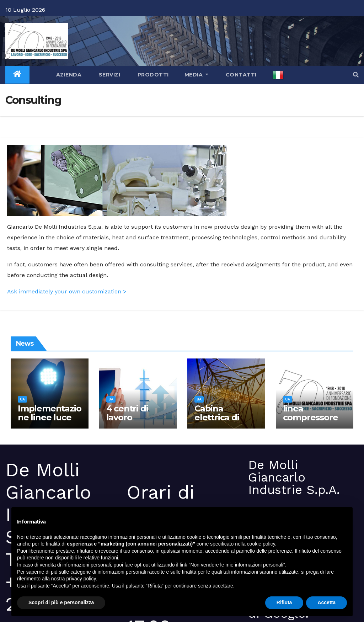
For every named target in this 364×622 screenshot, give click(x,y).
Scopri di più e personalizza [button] (61, 602)
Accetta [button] (326, 602)
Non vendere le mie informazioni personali (237, 565)
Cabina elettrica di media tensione (217, 422)
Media (197, 75)
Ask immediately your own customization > (67, 291)
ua (22, 399)
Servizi (109, 75)
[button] (356, 75)
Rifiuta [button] (284, 602)
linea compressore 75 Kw (311, 417)
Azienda (68, 75)
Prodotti (152, 75)
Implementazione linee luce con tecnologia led (49, 422)
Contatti (240, 75)
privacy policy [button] (81, 579)
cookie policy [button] (261, 544)
